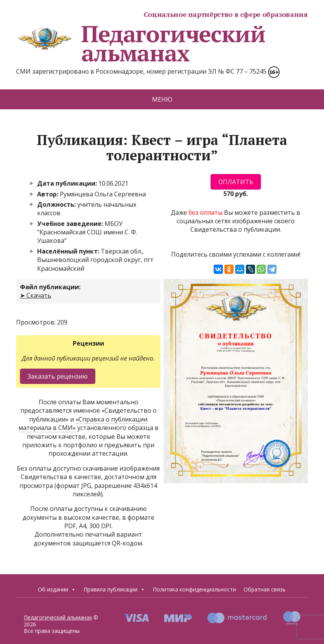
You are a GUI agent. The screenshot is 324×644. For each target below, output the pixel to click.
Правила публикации (114, 590)
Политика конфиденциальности (194, 589)
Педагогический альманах (141, 43)
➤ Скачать (36, 295)
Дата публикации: (68, 183)
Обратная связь (265, 589)
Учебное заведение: (71, 224)
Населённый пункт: (69, 251)
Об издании (57, 590)
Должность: (57, 204)
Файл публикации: (50, 287)
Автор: (48, 194)
